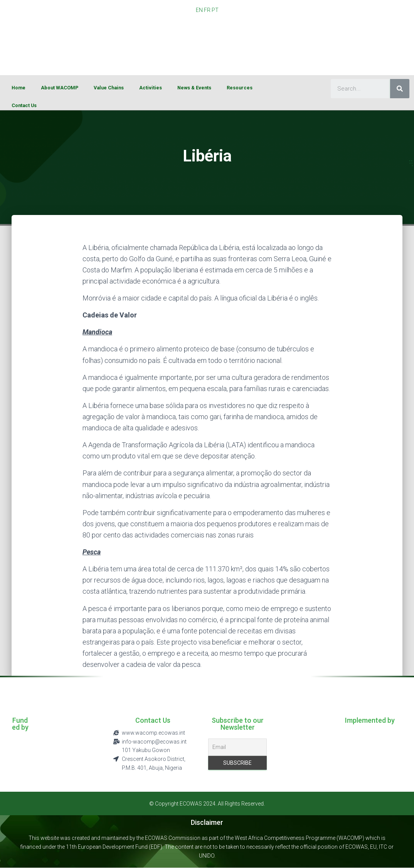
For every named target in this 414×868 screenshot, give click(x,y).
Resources (240, 88)
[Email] (237, 747)
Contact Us (24, 105)
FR (207, 10)
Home (19, 88)
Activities (151, 88)
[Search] (400, 89)
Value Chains (109, 88)
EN (199, 10)
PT (215, 10)
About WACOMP (60, 88)
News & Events (194, 88)
